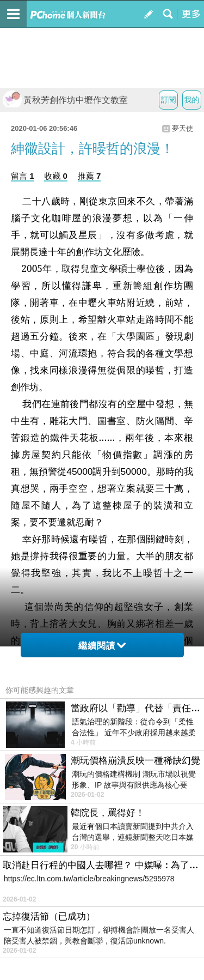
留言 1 (23, 176)
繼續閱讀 (102, 646)
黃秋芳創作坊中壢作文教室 (65, 100)
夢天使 (183, 128)
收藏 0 (56, 176)
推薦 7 (89, 176)
